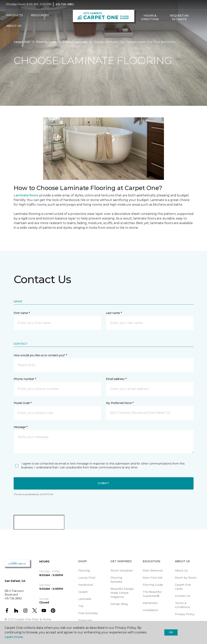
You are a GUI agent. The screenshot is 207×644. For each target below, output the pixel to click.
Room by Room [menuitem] (186, 578)
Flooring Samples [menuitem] (116, 580)
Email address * (116, 379)
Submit (103, 483)
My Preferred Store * (120, 403)
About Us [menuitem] (181, 571)
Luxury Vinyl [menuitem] (87, 578)
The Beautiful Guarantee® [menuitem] (152, 594)
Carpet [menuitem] (83, 592)
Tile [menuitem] (81, 606)
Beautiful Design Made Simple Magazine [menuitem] (122, 593)
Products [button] (15, 18)
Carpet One (22, 42)
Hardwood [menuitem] (85, 585)
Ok (171, 632)
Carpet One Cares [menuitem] (183, 587)
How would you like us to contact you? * (40, 355)
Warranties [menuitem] (150, 603)
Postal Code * (23, 403)
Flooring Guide (46, 42)
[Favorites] (143, 30)
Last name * (114, 313)
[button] (139, 30)
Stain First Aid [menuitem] (152, 578)
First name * (22, 313)
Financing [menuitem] (85, 620)
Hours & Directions (150, 20)
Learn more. (14, 637)
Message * (21, 427)
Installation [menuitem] (150, 610)
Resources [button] (40, 18)
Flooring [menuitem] (84, 571)
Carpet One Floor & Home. (33, 619)
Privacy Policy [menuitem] (185, 614)
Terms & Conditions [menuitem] (182, 605)
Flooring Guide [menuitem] (153, 585)
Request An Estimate (179, 20)
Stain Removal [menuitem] (153, 571)
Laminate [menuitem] (85, 599)
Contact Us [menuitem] (183, 596)
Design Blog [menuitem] (119, 604)
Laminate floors (26, 195)
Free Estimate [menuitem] (88, 613)
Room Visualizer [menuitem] (122, 571)
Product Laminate (75, 42)
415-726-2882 (65, 7)
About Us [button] (14, 28)
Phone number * (25, 379)
